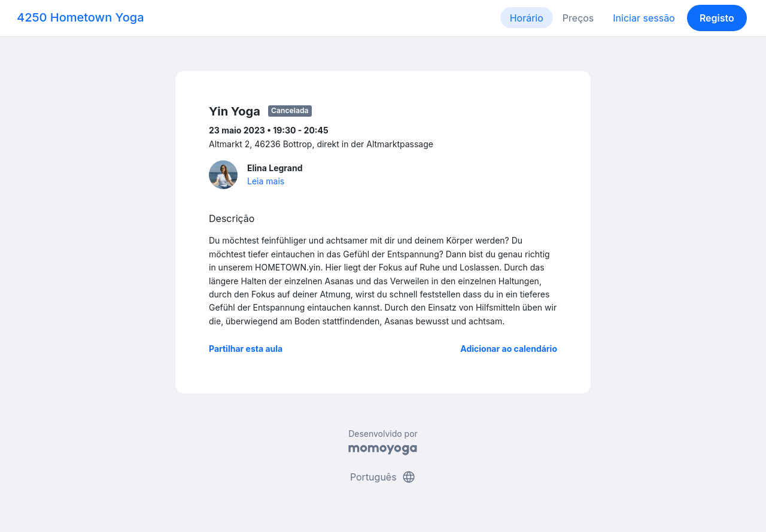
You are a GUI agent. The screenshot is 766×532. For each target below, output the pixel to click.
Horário (527, 18)
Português (383, 477)
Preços (578, 18)
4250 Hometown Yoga (80, 17)
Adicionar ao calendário (509, 349)
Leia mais (266, 181)
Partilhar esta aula (246, 349)
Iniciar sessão (644, 18)
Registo (717, 18)
